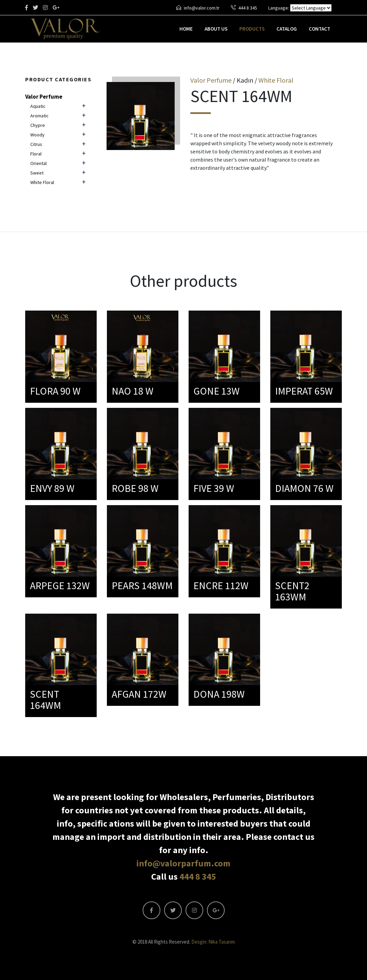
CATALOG (287, 29)
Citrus (36, 144)
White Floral (42, 182)
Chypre (38, 125)
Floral (36, 154)
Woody (37, 135)
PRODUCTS (252, 29)
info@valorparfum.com (183, 863)
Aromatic (39, 116)
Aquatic (38, 106)
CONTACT (320, 29)
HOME (186, 29)
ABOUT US (216, 29)
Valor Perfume (44, 97)
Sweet (37, 173)
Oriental (38, 163)
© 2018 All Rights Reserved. (184, 942)
